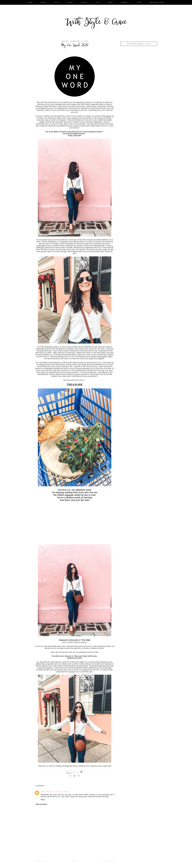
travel (70, 2)
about (43, 2)
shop (139, 2)
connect (125, 2)
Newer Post (109, 861)
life (98, 2)
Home (74, 861)
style (57, 2)
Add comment (41, 804)
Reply (43, 799)
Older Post (40, 861)
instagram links (157, 2)
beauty (85, 2)
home (30, 2)
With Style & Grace (96, 23)
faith (76, 773)
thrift (110, 2)
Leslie (43, 792)
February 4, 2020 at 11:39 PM (57, 792)
